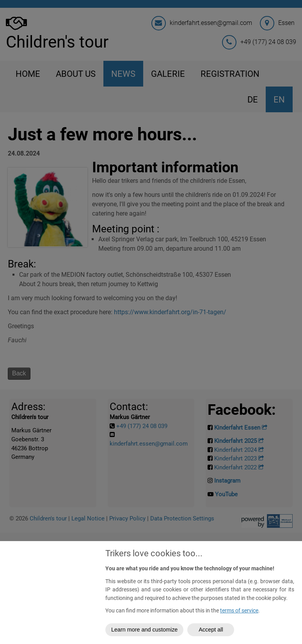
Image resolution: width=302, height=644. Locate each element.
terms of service (239, 611)
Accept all (211, 630)
